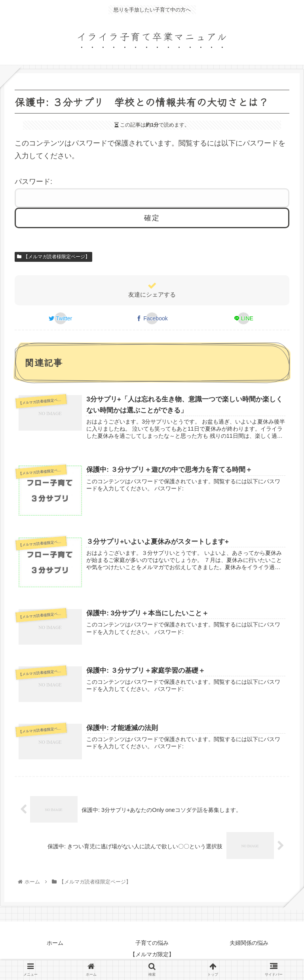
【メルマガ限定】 (152, 955)
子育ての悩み (152, 943)
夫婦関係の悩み (249, 943)
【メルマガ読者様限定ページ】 (53, 257)
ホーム (55, 943)
